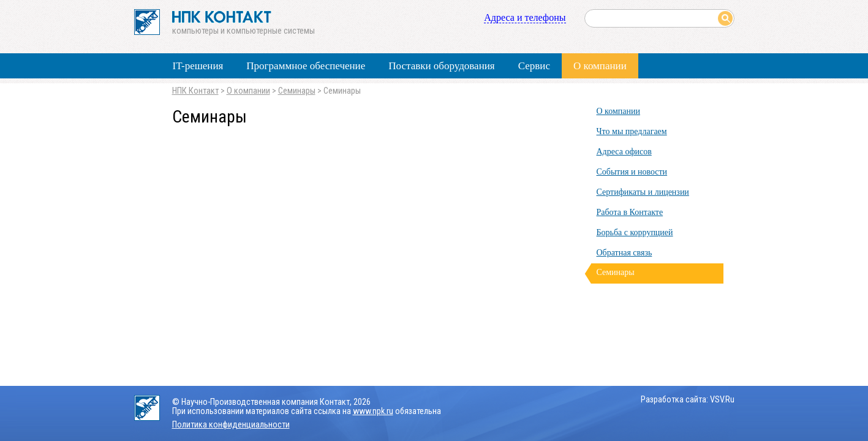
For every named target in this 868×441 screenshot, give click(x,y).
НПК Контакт (195, 91)
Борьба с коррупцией (635, 232)
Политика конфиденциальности (231, 425)
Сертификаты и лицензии (643, 192)
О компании (600, 66)
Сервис (534, 66)
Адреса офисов (624, 152)
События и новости (632, 172)
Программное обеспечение (306, 66)
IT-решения (198, 66)
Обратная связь (625, 253)
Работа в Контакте (630, 212)
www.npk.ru (373, 411)
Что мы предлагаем (632, 131)
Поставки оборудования (441, 66)
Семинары (297, 91)
